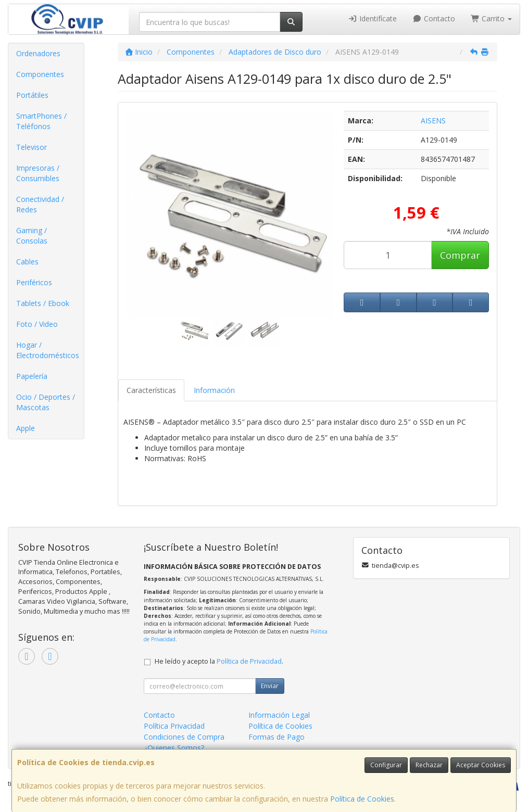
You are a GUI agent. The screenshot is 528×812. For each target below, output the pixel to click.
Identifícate (373, 18)
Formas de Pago (276, 737)
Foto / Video (37, 324)
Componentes (40, 74)
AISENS (433, 120)
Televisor (32, 147)
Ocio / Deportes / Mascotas (46, 402)
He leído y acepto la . (219, 661)
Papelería (32, 376)
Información (214, 390)
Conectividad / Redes (40, 204)
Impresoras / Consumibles (38, 173)
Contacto (434, 18)
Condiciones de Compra (184, 737)
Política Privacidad (174, 726)
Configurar (386, 765)
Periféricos (34, 282)
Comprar (460, 255)
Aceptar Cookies (481, 765)
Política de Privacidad (249, 661)
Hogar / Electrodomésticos (48, 350)
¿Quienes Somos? (174, 748)
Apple (26, 428)
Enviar (270, 686)
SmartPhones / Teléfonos (41, 121)
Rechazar (429, 765)
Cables (27, 262)
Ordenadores (38, 53)
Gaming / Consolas (32, 236)
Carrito (492, 18)
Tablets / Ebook (43, 303)
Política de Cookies (362, 799)
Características (151, 390)
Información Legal (279, 715)
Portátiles (32, 95)
